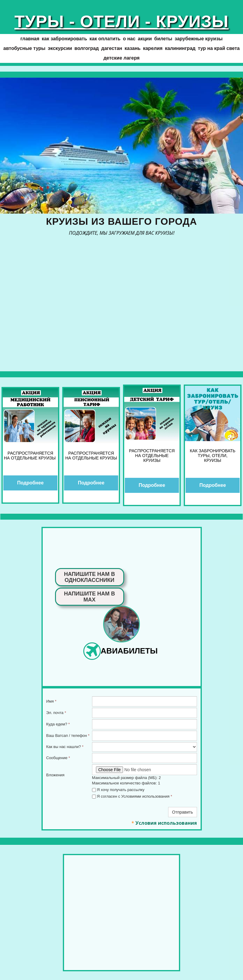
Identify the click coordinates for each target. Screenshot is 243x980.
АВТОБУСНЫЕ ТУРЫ (24, 48)
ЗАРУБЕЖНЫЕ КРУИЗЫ (199, 39)
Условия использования (166, 823)
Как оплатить (105, 39)
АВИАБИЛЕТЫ (129, 651)
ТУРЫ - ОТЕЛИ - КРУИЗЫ (121, 21)
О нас (129, 39)
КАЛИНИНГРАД (180, 48)
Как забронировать (65, 39)
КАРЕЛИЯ (153, 48)
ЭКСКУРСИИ (60, 48)
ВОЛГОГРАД (87, 48)
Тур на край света (219, 48)
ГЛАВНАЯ (30, 39)
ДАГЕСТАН (112, 48)
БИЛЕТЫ (163, 39)
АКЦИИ (145, 39)
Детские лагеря (121, 58)
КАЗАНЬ (132, 48)
